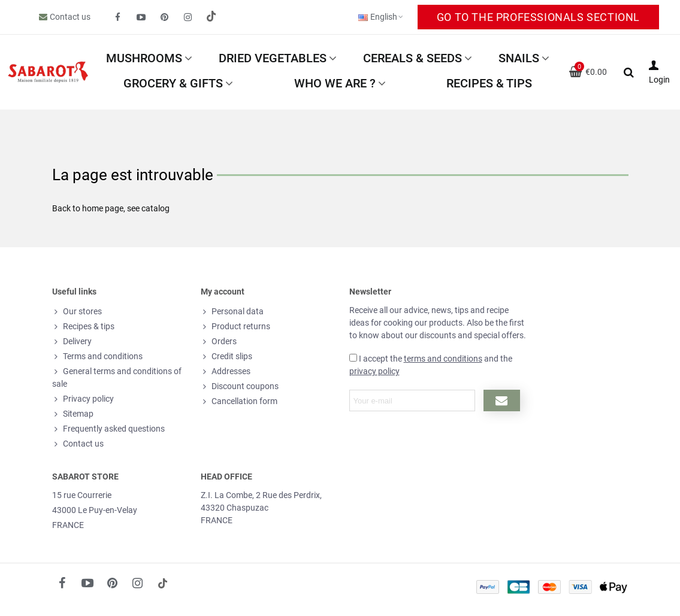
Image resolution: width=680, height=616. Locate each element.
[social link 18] (163, 583)
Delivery (72, 342)
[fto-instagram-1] (188, 17)
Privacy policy (83, 399)
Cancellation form (239, 401)
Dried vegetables (273, 58)
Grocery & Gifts (173, 83)
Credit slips (226, 356)
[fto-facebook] (118, 17)
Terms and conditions (97, 356)
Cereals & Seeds (412, 58)
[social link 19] (211, 17)
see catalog (148, 208)
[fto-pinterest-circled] (165, 17)
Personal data (232, 312)
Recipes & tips (489, 83)
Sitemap (73, 414)
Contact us (70, 17)
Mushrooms (144, 58)
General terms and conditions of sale (117, 377)
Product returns (235, 327)
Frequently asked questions (108, 429)
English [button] (381, 17)
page (114, 208)
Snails (519, 58)
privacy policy (374, 371)
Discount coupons (240, 386)
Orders (219, 342)
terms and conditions (443, 359)
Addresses (226, 371)
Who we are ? (335, 83)
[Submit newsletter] (502, 400)
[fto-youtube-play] (141, 17)
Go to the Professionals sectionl (538, 17)
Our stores (77, 312)
